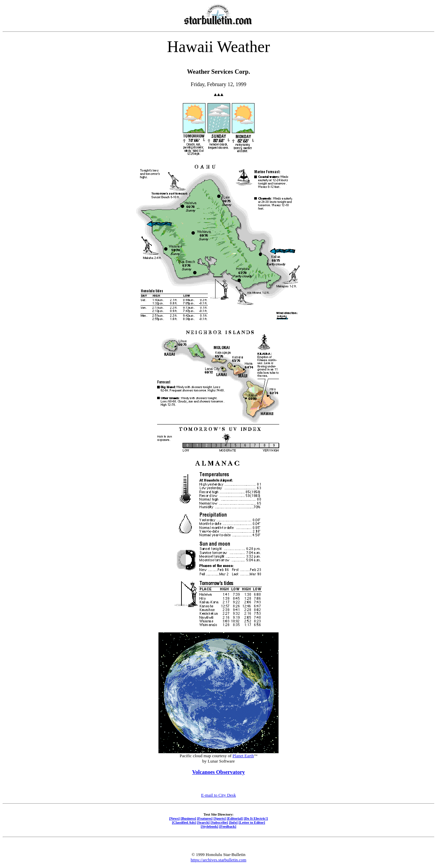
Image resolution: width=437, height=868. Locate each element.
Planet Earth (243, 756)
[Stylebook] (209, 826)
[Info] (233, 822)
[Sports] (220, 818)
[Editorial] (235, 818)
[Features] (205, 818)
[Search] (203, 822)
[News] (174, 818)
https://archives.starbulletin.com (219, 860)
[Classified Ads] (184, 822)
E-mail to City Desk (218, 795)
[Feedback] (228, 826)
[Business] (188, 818)
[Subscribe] (219, 822)
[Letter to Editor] (252, 822)
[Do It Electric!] (256, 818)
